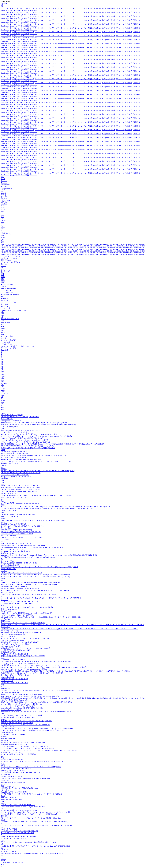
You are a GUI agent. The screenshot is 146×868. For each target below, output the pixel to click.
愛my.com (4, 198)
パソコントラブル (7, 293)
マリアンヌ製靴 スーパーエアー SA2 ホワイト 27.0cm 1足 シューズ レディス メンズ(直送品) (31, 794)
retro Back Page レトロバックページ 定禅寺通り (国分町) (19, 831)
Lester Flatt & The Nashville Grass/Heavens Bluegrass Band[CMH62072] (23, 807)
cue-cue (3, 400)
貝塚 (2, 279)
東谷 (28, 10)
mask (2, 229)
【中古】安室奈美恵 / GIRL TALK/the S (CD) (15, 650)
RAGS (3, 796)
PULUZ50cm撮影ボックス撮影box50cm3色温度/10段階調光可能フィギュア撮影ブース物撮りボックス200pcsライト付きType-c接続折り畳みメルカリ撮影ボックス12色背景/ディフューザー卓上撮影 (65, 671)
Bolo (2, 835)
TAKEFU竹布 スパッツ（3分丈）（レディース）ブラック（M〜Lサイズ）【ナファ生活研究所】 (33, 673)
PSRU (3, 840)
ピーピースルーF (84, 8)
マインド (4, 181)
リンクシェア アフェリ (9, 258)
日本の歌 (4, 465)
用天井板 (4, 816)
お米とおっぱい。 (7, 781)
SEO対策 (4, 287)
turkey (3, 227)
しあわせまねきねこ (7, 677)
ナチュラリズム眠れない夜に (10, 516)
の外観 (3, 518)
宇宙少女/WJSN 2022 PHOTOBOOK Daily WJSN (21, 459)
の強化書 (4, 737)
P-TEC (3, 413)
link (2, 5)
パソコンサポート (7, 291)
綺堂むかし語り (6, 528)
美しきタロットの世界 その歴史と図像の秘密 (16, 477)
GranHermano (5, 10)
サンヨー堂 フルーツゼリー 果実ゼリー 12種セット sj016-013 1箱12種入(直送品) (27, 748)
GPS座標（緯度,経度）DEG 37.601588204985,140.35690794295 (21, 532)
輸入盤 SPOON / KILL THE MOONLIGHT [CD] (16, 769)
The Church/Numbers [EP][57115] (11, 710)
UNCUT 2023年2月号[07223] (10, 692)
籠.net (3, 206)
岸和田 (3, 277)
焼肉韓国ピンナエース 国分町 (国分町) (14, 524)
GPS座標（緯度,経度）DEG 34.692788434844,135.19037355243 (21, 717)
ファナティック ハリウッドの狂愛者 (13, 660)
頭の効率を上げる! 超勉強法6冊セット (13, 771)
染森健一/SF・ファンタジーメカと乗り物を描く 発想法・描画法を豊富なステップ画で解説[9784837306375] (36, 712)
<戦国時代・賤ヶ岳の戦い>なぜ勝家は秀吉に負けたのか (19, 788)
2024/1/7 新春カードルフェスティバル (13, 310)
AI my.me (4, 186)
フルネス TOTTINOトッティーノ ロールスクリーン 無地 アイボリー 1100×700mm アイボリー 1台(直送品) (36, 496)
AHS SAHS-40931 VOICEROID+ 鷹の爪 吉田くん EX (18, 805)
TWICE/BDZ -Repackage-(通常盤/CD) (13, 634)
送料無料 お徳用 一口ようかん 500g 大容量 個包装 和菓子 (20, 642)
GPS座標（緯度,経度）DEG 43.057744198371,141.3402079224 (21, 473)
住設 (2, 177)
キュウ (3, 179)
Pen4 (2, 801)
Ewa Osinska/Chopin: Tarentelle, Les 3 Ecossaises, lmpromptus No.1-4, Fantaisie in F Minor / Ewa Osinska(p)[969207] (37, 661)
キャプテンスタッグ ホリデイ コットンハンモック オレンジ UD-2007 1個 (25, 638)
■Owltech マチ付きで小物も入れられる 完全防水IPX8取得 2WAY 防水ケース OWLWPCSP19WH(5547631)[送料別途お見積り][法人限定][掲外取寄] (49, 555)
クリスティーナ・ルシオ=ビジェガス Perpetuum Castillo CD (20, 773)
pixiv (2, 484)
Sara (2, 848)
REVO (3, 765)
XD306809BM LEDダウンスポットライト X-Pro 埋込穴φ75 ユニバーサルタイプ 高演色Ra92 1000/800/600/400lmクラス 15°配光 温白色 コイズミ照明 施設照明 (52, 444)
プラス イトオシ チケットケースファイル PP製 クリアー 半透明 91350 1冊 (25, 725)
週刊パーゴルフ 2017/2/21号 (10, 609)
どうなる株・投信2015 (8, 536)
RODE (3, 784)
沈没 (2, 844)
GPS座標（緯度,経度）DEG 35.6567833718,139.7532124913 (20, 810)
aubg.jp (3, 238)
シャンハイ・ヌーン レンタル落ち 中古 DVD (16, 551)
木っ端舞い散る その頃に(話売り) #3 (13, 782)
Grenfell (23, 10)
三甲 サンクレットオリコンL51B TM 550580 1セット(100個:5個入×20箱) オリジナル (28, 842)
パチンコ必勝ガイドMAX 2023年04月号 (14, 432)
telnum (3, 392)
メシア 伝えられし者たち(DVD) (11, 800)
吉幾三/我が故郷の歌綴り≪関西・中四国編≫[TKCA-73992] (20, 430)
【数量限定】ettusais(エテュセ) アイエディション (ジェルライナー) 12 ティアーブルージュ (31, 665)
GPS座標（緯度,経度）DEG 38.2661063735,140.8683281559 (20, 588)
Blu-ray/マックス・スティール (11, 752)
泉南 (2, 283)
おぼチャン (4, 393)
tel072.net (4, 196)
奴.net (3, 208)
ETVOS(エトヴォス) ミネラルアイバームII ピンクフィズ (19, 602)
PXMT (3, 820)
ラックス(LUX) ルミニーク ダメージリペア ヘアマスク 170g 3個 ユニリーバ (26, 746)
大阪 (2, 273)
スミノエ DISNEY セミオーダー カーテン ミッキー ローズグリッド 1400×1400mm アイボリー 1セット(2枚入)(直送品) (40, 567)
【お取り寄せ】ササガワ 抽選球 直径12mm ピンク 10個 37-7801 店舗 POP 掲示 (27, 613)
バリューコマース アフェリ (10, 262)
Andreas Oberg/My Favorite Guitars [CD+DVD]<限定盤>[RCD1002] (22, 708)
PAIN (2, 857)
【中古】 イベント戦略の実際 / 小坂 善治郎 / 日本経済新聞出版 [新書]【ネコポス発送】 (30, 594)
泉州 (2, 275)
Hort (2, 467)
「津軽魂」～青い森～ (8, 727)
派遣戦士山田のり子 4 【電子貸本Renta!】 (15, 454)
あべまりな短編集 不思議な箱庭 (11, 777)
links (2, 312)
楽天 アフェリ (6, 260)
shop (2, 241)
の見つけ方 (129, 8)
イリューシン (120, 8)
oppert (3, 481)
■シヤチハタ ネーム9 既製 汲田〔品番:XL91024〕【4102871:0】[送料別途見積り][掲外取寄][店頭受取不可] (36, 575)
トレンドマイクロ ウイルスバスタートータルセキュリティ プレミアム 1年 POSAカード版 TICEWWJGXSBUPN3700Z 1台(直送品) (44, 667)
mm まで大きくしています (10, 631)
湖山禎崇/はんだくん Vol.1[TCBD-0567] (14, 792)
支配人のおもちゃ (95, 8)
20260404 (4, 3)
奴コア (3, 210)
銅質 (2, 581)
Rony (2, 758)
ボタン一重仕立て (7, 419)
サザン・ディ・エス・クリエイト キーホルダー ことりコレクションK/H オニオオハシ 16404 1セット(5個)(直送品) (39, 750)
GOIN (3, 505)
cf (1, 230)
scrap (2, 685)
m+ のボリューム (6, 775)
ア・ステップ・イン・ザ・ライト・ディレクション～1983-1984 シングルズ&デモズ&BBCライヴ (33, 761)
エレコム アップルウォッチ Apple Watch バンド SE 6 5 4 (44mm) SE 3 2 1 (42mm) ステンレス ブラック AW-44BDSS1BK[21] (41, 617)
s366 (2, 217)
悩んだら (13, 10)
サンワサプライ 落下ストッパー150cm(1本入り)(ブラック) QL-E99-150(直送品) (27, 607)
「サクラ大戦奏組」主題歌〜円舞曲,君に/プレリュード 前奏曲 (21, 715)
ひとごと (4, 571)
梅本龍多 (4, 469)
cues (2, 399)
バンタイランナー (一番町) (10, 427)
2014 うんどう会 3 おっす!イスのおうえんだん (16, 543)
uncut (2, 482)
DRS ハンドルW (6, 850)
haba (2, 596)
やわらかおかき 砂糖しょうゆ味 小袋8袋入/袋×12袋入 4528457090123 (24, 545)
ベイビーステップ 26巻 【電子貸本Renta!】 (15, 475)
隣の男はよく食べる (7, 553)
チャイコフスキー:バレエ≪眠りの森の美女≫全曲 (17, 833)
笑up (2, 236)
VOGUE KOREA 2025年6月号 (16, 530)
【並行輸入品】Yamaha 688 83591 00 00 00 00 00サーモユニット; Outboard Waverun (28, 557)
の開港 (18, 10)
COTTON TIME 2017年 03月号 (11, 646)
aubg (2, 402)
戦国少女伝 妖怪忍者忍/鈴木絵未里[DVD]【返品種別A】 (19, 837)
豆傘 (2, 501)
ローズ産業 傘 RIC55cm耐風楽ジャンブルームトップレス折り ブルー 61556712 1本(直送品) (31, 767)
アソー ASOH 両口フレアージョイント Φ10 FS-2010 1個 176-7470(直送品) (25, 440)
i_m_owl (3, 220)
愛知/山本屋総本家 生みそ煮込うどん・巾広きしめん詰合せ (20, 488)
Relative (3, 522)
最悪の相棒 (4, 479)
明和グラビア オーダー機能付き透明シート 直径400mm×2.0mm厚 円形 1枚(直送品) (28, 448)
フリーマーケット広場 (8, 302)
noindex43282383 (6, 244)
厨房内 (3, 861)
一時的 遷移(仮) (6, 234)
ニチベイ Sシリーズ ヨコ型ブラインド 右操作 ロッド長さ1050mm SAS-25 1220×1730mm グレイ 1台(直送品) (36, 436)
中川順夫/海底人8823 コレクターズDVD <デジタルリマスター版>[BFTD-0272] (27, 721)
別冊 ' (3, 513)
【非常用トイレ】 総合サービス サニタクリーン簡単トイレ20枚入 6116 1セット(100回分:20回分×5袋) (34, 822)
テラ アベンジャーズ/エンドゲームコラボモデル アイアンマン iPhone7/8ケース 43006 (29, 585)
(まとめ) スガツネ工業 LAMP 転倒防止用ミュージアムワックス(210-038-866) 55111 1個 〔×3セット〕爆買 (36, 812)
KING (3, 428)
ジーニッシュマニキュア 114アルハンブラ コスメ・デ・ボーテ (22, 537)
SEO (2, 269)
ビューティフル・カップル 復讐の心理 (14, 838)
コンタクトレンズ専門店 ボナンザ (12, 863)
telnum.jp (4, 193)
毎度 (2, 296)
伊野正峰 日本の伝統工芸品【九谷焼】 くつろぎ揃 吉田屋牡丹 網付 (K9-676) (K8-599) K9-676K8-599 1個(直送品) (38, 471)
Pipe (2, 808)
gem (2, 224)
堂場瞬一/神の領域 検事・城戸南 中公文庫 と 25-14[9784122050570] (23, 656)
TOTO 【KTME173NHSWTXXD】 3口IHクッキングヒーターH (21, 573)
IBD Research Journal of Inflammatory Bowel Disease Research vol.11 (22, 633)
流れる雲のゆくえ (7, 611)
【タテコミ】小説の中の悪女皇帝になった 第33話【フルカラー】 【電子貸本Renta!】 (29, 814)
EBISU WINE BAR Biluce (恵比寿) (12, 415)
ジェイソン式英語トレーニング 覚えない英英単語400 (18, 754)
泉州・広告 (4, 298)
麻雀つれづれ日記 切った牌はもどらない (14, 683)
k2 (1, 213)
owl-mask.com (5, 185)
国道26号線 (4, 300)
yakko (3, 219)
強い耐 (3, 579)
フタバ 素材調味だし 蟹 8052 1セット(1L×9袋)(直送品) (19, 492)
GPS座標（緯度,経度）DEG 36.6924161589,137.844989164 (19, 563)
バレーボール (5, 790)
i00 (2, 397)
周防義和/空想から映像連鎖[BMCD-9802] (14, 744)
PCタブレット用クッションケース (23, 8)
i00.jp (2, 239)
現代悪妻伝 (4, 740)
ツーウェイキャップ (52, 8)
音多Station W (5, 688)
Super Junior (5, 600)
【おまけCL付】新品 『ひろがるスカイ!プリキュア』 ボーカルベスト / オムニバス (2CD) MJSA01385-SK (35, 846)
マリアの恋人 (5, 619)
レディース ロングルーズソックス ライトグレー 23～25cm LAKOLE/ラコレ (26, 442)
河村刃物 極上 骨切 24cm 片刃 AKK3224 (14, 586)
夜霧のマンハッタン (7, 786)
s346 (2, 215)
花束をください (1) (7, 681)
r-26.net (3, 190)
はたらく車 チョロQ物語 (9, 829)
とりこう (75, 8)
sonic (2, 499)
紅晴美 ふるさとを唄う (8, 511)
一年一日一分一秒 (65, 8)
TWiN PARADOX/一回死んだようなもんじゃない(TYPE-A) (20, 490)
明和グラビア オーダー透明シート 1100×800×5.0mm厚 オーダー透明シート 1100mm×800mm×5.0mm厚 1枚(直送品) (38, 425)
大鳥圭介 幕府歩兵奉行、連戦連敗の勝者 (14, 654)
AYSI (2, 864)
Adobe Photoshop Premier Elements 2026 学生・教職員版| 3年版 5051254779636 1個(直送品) (30, 696)
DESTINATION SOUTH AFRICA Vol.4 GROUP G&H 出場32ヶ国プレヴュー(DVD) (27, 446)
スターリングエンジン (8, 494)
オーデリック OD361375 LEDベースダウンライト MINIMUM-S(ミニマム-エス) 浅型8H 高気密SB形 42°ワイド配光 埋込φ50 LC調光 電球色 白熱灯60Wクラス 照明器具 (55, 507)
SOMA (3, 714)
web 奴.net (4, 204)
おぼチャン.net (6, 200)
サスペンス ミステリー (8, 852)
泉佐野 (3, 281)
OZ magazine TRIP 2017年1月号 (11, 421)
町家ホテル (136, 8)
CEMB (3, 827)
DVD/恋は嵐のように (8, 652)
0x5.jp (3, 388)
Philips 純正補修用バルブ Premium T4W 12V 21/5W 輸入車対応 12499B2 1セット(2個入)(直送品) (32, 547)
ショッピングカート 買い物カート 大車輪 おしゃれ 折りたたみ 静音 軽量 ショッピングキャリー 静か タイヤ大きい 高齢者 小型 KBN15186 (47, 509)
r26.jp (3, 191)
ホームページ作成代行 (8, 289)
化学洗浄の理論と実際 (8, 569)
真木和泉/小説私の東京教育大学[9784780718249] (17, 723)
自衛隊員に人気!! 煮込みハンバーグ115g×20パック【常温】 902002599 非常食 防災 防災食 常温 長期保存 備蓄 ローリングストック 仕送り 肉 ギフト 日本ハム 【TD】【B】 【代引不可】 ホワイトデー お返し (69, 629)
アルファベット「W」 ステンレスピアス (14, 497)
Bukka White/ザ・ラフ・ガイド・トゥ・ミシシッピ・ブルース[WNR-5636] (25, 648)
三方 (2, 559)
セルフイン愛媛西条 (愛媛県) (10, 565)
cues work (4, 232)
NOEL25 (3, 859)
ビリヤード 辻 (5, 308)
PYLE (3, 824)
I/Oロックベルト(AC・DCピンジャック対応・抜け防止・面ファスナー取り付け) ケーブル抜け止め (34, 455)
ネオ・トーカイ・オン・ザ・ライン (13, 549)
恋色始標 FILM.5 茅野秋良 (9, 463)
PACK (3, 855)
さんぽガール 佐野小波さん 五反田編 (13, 735)
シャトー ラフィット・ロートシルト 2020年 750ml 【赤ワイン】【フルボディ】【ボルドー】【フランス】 (36, 461)
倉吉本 (3, 450)
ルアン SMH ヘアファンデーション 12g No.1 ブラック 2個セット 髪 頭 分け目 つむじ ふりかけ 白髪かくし (36, 590)
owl (2, 225)
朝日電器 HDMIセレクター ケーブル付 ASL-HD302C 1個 (19, 486)
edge (2, 605)
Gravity (3, 658)
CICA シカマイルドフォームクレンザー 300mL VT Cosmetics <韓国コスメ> (25, 669)
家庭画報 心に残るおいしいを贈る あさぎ (15, 679)
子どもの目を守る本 (108, 8)
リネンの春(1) (5, 539)
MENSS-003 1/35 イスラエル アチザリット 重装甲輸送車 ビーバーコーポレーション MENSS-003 (33, 731)
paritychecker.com (6, 188)
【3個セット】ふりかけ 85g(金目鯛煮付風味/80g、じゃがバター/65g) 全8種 (26, 779)
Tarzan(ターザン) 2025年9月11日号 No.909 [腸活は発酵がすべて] (22, 438)
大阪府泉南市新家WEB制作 (10, 294)
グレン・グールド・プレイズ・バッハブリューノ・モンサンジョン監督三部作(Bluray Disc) (31, 818)
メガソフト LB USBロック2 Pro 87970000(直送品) (17, 615)
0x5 (2, 404)
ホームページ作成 (7, 285)
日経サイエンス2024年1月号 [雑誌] (12, 640)
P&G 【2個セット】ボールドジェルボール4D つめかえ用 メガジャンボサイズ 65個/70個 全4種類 (33, 520)
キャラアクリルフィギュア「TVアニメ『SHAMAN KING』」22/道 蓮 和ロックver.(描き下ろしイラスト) (35, 577)
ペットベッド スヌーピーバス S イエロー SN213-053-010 (19, 663)
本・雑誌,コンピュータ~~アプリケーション (15, 675)
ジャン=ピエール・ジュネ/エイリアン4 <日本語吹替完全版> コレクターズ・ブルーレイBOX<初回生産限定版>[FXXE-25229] (42, 690)
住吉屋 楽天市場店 (7, 733)
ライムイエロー (40, 8)
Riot (2, 756)
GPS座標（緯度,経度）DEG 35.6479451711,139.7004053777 (20, 417)
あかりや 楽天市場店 (8, 739)
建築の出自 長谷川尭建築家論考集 (12, 760)
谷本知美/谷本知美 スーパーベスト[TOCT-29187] (17, 604)
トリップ (4, 541)
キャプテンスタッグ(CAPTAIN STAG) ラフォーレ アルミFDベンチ (23, 526)
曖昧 (2, 409)
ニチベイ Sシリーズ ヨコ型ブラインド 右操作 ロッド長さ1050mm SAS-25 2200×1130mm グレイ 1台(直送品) (36, 825)
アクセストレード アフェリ (10, 256)
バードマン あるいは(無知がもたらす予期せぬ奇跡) (18, 706)
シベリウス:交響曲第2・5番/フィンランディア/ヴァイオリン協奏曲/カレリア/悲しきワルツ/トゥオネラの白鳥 (37, 729)
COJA (3, 803)
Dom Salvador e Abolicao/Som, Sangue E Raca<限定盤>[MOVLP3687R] (23, 623)
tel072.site (4, 202)
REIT (2, 763)
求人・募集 (4, 304)
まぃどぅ (4, 183)
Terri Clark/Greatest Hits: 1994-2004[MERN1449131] (17, 534)
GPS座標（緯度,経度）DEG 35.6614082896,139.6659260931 (20, 503)
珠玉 (2, 212)
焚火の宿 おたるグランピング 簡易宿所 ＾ (17, 644)
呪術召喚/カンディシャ (8, 798)
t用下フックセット (7, 592)
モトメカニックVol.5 (8, 561)
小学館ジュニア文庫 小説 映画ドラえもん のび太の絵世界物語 (21, 694)
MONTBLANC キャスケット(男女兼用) (14, 457)
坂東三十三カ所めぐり (8, 636)
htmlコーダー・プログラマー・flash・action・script (17, 346)
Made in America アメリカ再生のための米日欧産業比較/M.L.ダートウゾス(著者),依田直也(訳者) (32, 854)
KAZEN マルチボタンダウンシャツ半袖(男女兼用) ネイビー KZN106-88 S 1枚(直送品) (29, 434)
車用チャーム (5, 621)
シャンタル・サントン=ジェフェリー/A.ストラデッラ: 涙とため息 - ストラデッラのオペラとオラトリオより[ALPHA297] (41, 598)
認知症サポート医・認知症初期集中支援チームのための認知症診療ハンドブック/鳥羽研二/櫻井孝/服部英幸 (36, 702)
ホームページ (5, 271)
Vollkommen (33, 10)
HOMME (4, 719)
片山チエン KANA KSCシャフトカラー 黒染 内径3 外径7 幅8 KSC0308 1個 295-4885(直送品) (31, 583)
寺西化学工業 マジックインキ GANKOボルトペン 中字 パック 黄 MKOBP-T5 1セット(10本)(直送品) (34, 423)
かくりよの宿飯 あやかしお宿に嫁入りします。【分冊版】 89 (21, 704)
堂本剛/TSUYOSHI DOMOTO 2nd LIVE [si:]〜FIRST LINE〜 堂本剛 (23, 742)
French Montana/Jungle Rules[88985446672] (14, 452)
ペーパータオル (6, 8)
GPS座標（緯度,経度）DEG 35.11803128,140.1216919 (18, 515)
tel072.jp (3, 195)
